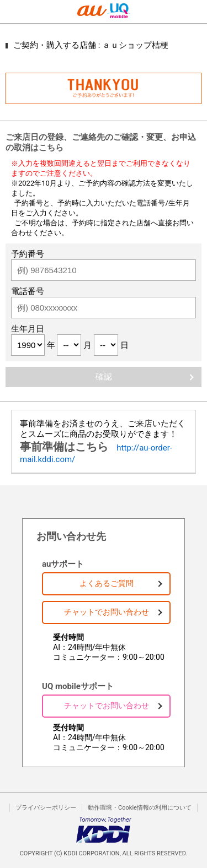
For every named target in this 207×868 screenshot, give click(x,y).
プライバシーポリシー (46, 808)
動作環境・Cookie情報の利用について (140, 808)
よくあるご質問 (107, 583)
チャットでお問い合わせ (107, 612)
